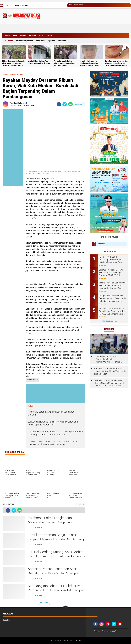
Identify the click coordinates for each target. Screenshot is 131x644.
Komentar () (80, 104)
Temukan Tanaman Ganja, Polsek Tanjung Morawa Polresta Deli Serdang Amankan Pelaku (56, 539)
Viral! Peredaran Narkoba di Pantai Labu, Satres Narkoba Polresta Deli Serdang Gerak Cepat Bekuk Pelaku (112, 311)
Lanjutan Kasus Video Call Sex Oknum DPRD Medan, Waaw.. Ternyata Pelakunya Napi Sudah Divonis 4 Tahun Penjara (117, 63)
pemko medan (16, 75)
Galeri (42, 35)
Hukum (10, 41)
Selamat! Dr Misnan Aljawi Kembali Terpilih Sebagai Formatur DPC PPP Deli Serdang (111, 273)
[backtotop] (65, 608)
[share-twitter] (65, 104)
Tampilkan (80, 505)
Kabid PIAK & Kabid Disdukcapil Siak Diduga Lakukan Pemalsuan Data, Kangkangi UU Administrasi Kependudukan (111, 260)
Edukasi (23, 35)
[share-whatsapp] (70, 104)
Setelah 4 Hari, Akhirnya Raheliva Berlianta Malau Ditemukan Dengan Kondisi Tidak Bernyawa (89, 63)
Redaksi (97, 631)
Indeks (8, 35)
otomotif (62, 41)
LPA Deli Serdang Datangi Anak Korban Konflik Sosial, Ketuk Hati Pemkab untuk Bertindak (56, 556)
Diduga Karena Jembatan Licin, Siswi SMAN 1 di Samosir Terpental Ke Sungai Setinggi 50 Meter (14, 63)
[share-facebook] (59, 104)
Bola (15, 35)
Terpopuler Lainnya (109, 321)
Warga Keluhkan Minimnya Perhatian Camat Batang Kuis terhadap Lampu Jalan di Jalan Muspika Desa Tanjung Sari (112, 298)
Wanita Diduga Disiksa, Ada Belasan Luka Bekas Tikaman (39, 62)
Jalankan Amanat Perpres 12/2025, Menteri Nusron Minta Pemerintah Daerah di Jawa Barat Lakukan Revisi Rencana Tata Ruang (110, 383)
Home (7, 5)
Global (50, 35)
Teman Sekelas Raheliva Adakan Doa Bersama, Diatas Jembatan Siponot (64, 63)
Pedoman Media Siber (110, 631)
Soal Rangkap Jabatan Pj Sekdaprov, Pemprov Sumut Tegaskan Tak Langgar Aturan (56, 590)
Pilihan (52, 41)
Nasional (101, 244)
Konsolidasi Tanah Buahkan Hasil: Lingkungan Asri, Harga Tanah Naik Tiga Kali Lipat (110, 371)
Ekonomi (33, 35)
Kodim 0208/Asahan (25, 41)
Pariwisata (41, 41)
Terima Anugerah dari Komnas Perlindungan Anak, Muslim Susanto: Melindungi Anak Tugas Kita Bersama (113, 286)
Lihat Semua (44, 603)
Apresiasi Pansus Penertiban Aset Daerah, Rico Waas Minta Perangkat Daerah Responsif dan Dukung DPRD (54, 573)
